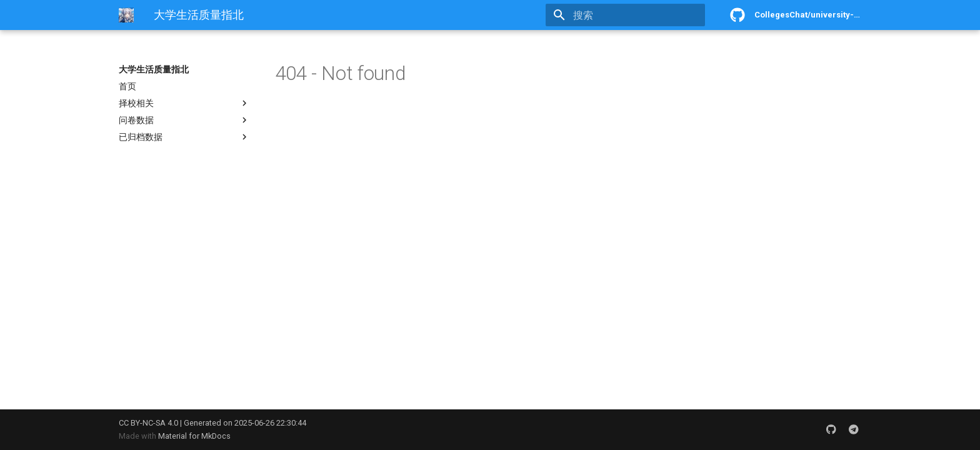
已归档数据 (184, 137)
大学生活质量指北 (154, 69)
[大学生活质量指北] (126, 15)
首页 (127, 86)
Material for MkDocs (194, 436)
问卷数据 (184, 120)
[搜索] (632, 15)
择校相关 (184, 103)
